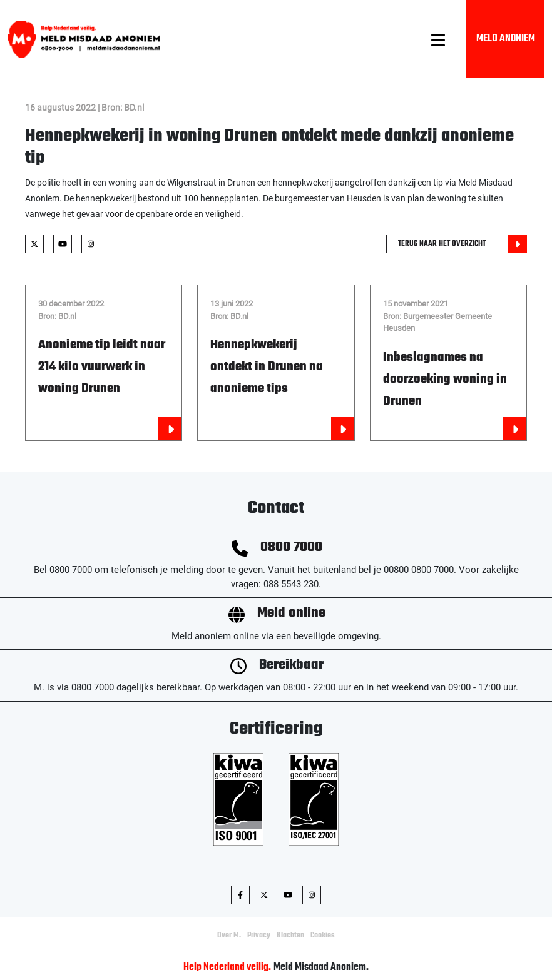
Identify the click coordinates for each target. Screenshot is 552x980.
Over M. (229, 936)
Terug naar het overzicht (463, 244)
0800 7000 (291, 548)
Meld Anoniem (506, 39)
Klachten (290, 936)
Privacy (259, 936)
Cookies (323, 936)
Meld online (291, 613)
